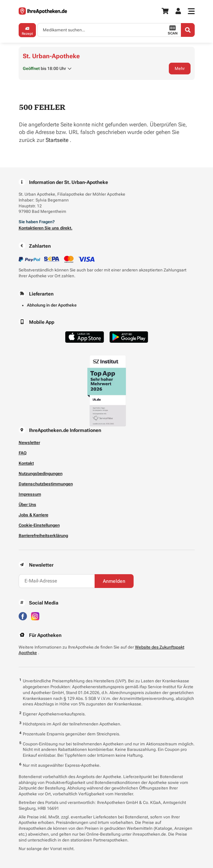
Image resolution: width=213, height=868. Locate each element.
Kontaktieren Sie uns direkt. (46, 228)
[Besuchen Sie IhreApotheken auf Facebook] (23, 616)
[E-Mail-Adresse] (57, 581)
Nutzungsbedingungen (41, 474)
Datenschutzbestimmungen (46, 484)
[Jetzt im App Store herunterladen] (85, 337)
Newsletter (29, 443)
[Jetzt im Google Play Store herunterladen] (129, 337)
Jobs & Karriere (33, 515)
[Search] (188, 30)
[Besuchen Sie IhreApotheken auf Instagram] (35, 616)
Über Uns (27, 505)
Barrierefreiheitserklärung (43, 536)
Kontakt (26, 463)
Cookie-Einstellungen (39, 525)
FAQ (23, 453)
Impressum (30, 494)
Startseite (58, 140)
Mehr (180, 69)
